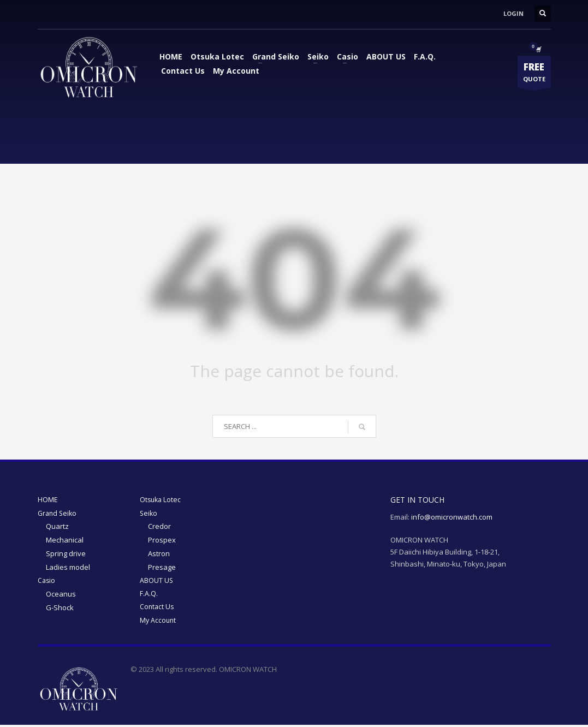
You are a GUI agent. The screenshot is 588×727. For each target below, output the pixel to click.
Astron (159, 554)
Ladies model (68, 568)
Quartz (57, 527)
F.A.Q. (425, 56)
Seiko (318, 56)
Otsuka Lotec (217, 56)
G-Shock (60, 608)
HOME (171, 56)
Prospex (162, 540)
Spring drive (66, 554)
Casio (348, 56)
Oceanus (61, 595)
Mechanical (65, 540)
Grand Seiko (276, 56)
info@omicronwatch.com (452, 517)
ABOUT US (386, 56)
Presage (162, 568)
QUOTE (534, 74)
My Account (236, 71)
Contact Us (183, 71)
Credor (159, 527)
